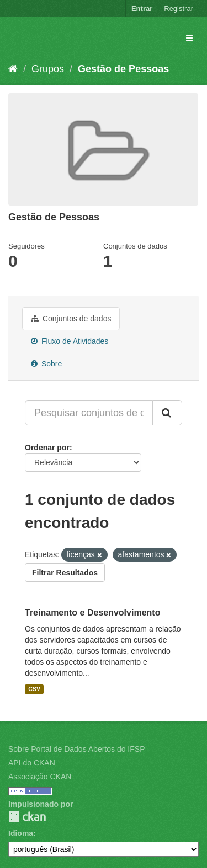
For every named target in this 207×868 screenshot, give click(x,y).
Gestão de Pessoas (123, 69)
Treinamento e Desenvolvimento (92, 613)
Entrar (142, 9)
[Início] (13, 69)
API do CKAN (32, 763)
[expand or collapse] (189, 38)
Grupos (48, 69)
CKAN (27, 816)
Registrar (179, 9)
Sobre (46, 364)
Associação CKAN (40, 777)
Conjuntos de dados (71, 319)
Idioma (21, 833)
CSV (34, 689)
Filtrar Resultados (65, 573)
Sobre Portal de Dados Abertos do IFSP (76, 749)
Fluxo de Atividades (70, 341)
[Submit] (167, 413)
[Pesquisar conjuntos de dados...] (89, 413)
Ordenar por (47, 448)
